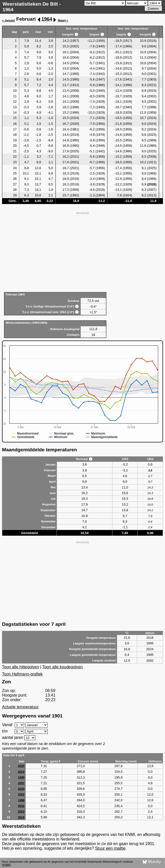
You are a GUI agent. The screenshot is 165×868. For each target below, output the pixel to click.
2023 (21, 811)
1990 (21, 777)
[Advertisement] (82, 251)
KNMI (6, 865)
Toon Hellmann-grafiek (22, 674)
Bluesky (152, 862)
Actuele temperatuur (20, 707)
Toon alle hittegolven (21, 667)
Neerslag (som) (126, 761)
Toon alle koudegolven (63, 667)
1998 (21, 800)
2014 (21, 772)
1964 (47, 19)
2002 (21, 794)
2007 (21, 783)
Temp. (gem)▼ (51, 761)
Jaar (22, 761)
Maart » (63, 20)
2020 (21, 789)
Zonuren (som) (88, 761)
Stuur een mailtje (110, 848)
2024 (21, 766)
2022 (21, 806)
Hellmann (155, 761)
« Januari (9, 20)
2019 (21, 817)
